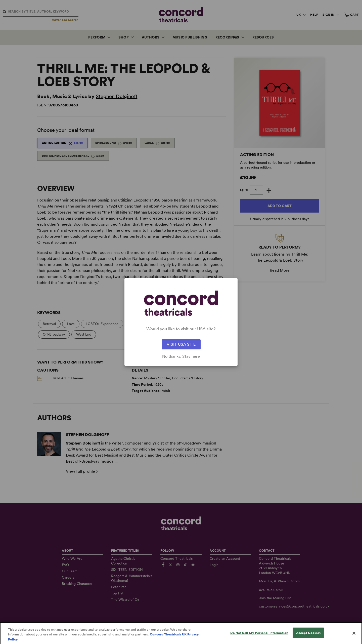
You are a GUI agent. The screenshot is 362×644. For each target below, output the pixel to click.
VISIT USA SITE (181, 344)
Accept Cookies (308, 639)
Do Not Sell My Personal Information (259, 639)
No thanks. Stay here (181, 356)
